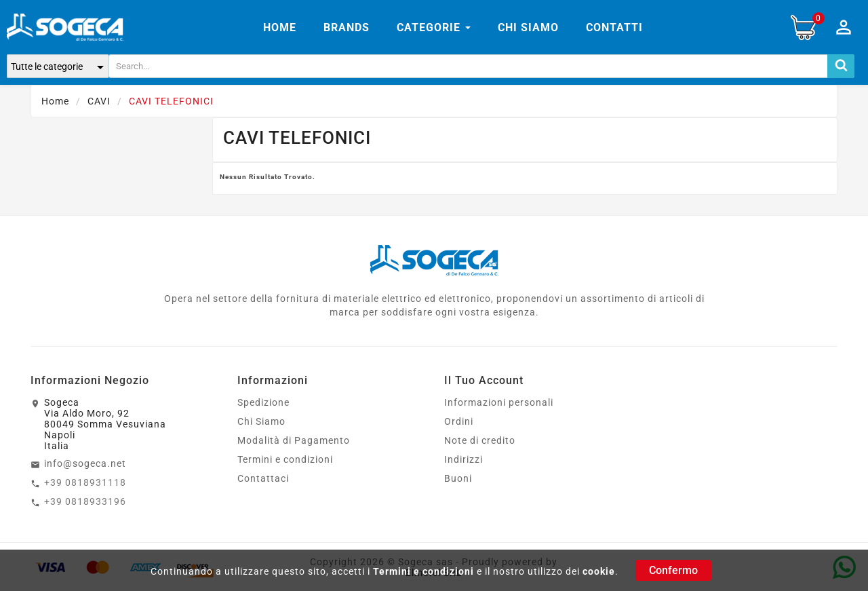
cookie (599, 571)
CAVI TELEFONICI (297, 138)
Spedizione (263, 402)
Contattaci (263, 478)
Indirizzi (463, 459)
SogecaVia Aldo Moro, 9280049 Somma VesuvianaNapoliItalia (105, 424)
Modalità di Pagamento (294, 440)
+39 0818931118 (85, 482)
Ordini (459, 421)
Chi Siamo (261, 421)
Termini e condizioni (423, 571)
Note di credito (480, 440)
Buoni (458, 478)
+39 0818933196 (85, 501)
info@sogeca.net (85, 463)
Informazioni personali (499, 402)
